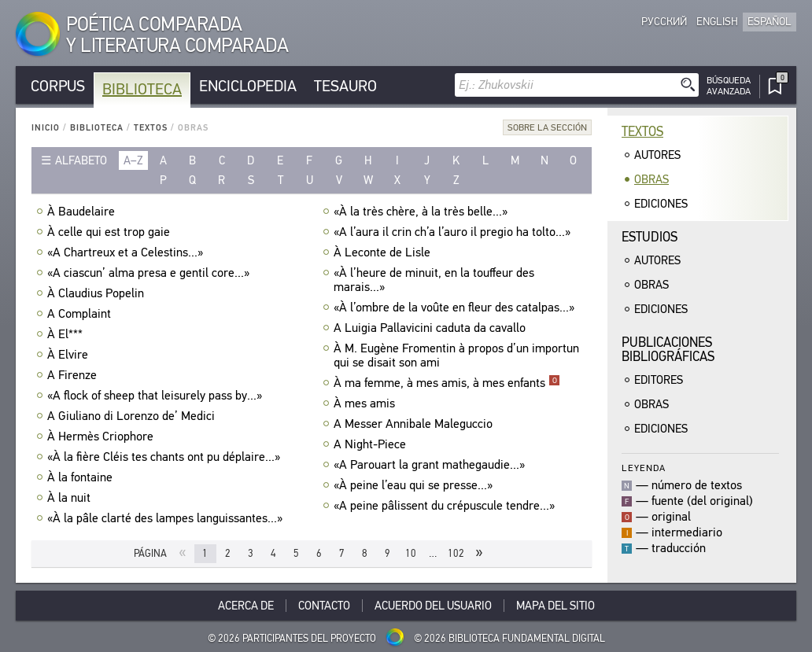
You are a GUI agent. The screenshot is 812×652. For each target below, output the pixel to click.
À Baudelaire (83, 212)
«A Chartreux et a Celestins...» (127, 252)
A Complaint (81, 314)
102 (456, 553)
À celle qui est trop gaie (111, 232)
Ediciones (661, 204)
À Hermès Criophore (102, 437)
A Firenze (74, 375)
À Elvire (70, 355)
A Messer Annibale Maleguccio (415, 424)
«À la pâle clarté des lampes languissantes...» (167, 518)
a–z (133, 160)
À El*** (67, 334)
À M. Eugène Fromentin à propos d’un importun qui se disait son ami (456, 355)
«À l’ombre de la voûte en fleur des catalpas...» (456, 308)
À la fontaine (82, 477)
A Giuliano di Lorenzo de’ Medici (133, 416)
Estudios (650, 237)
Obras (651, 179)
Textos (151, 128)
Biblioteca (142, 89)
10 (411, 553)
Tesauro (345, 86)
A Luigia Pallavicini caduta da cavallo (432, 328)
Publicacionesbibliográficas (668, 350)
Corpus (58, 86)
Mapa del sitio (555, 606)
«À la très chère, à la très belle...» (423, 212)
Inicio (46, 128)
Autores (657, 155)
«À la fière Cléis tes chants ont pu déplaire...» (166, 457)
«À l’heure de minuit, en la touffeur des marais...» (434, 280)
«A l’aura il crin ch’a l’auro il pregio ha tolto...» (454, 232)
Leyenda (644, 468)
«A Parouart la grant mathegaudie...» (431, 465)
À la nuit (71, 498)
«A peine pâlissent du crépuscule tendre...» (446, 506)
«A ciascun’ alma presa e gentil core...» (150, 273)
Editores (659, 380)
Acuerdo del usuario (433, 606)
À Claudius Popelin (98, 293)
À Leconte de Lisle (384, 252)
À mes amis (366, 403)
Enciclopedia (248, 86)
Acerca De (246, 606)
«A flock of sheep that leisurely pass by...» (157, 396)
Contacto (324, 606)
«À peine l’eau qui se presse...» (415, 485)
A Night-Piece (372, 444)
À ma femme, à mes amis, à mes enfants (447, 383)
